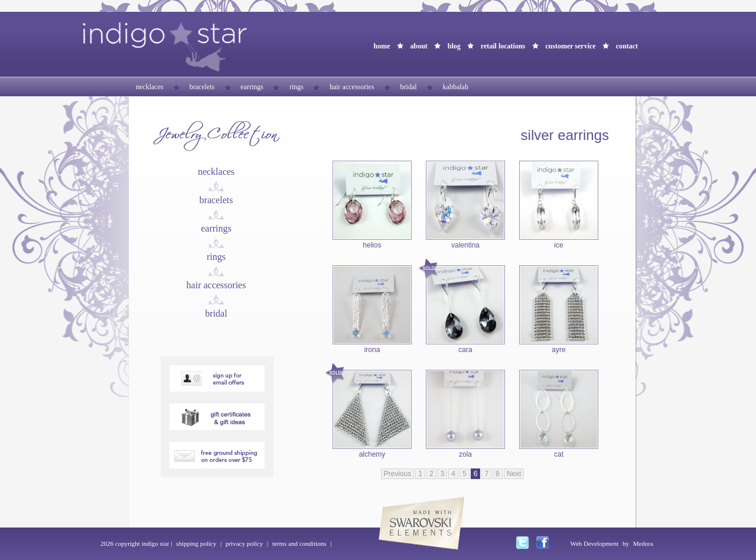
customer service (570, 46)
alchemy (372, 454)
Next (514, 474)
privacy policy (244, 543)
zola (465, 454)
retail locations (503, 46)
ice (558, 245)
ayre (558, 350)
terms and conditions (299, 543)
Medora (643, 543)
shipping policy (196, 543)
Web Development (594, 543)
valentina (465, 245)
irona (372, 350)
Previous (398, 474)
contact (627, 46)
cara (465, 350)
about (418, 46)
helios (372, 245)
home (382, 46)
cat (559, 454)
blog (454, 46)
